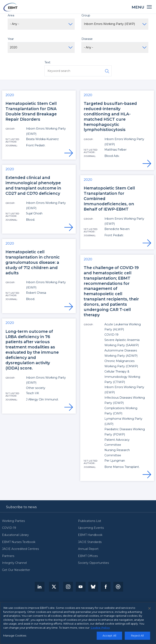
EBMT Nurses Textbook (19, 542)
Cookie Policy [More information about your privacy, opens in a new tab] (100, 628)
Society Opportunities (93, 563)
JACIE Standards (90, 542)
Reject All (137, 635)
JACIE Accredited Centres (20, 549)
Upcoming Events (91, 528)
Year (11, 39)
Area (11, 15)
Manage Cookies (15, 635)
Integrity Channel (14, 563)
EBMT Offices (88, 556)
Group (86, 15)
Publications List (90, 521)
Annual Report (88, 549)
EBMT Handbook (90, 535)
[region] (78, 623)
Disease (87, 39)
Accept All (109, 635)
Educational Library (15, 535)
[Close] (149, 608)
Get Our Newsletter (16, 570)
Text (47, 62)
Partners (8, 556)
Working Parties (13, 521)
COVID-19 (9, 528)
